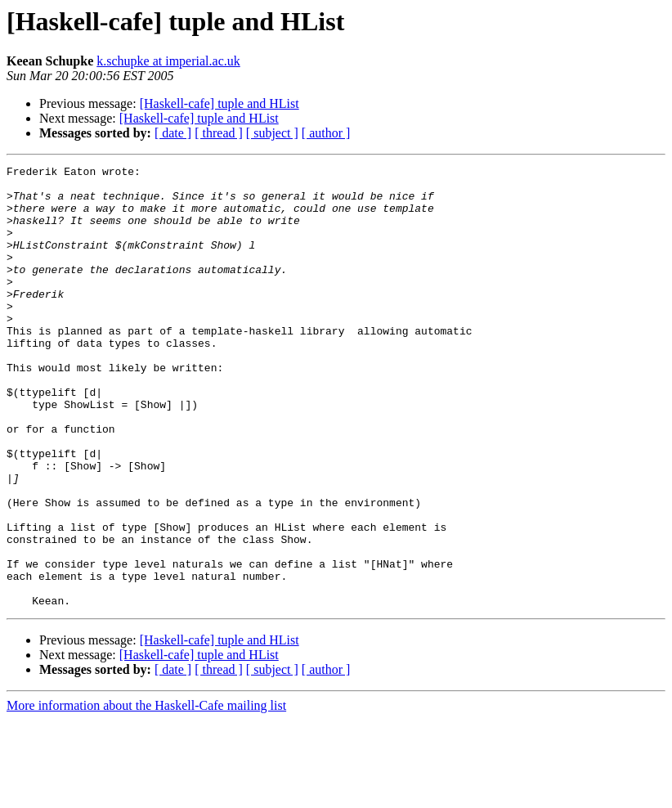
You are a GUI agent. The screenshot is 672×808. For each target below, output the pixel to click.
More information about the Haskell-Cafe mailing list (146, 794)
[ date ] (173, 133)
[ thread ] (219, 133)
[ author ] (326, 133)
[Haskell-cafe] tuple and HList (220, 103)
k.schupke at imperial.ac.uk (168, 61)
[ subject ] (272, 133)
